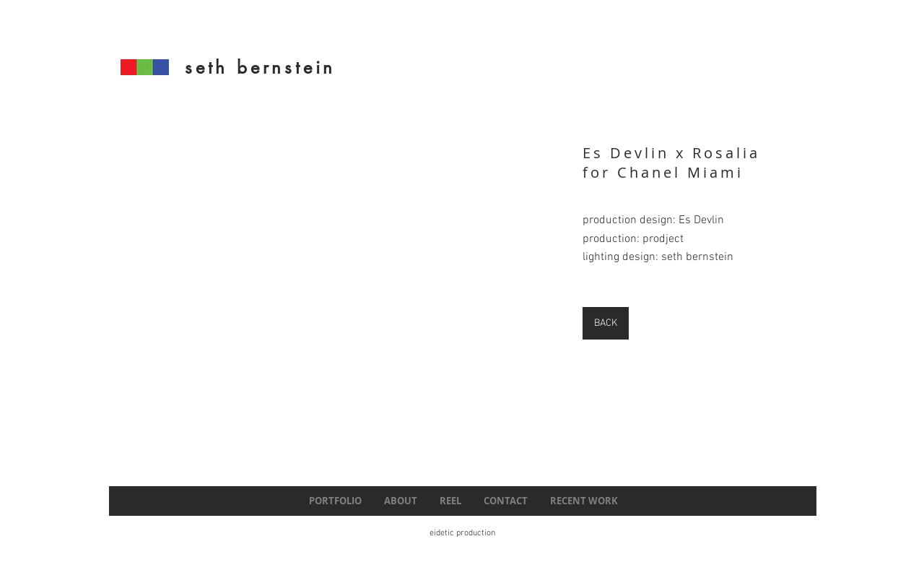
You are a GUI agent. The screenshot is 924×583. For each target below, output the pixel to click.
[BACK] (606, 323)
